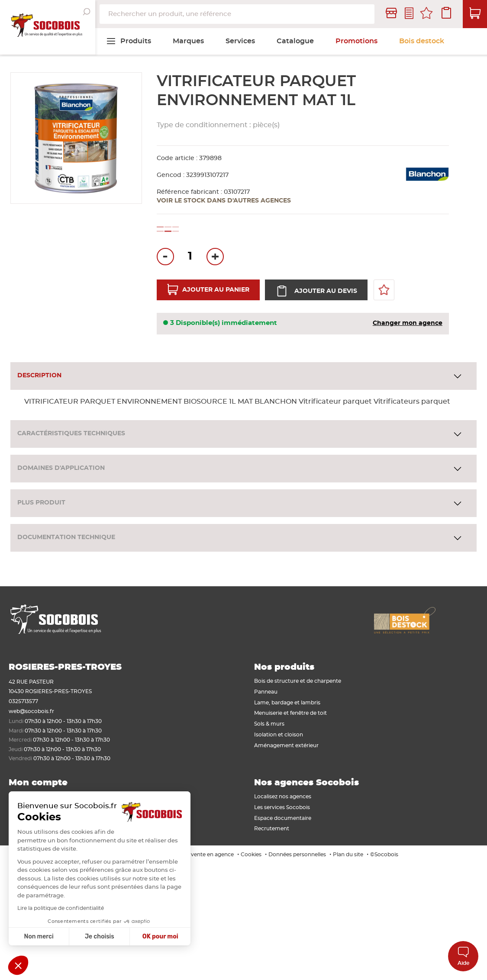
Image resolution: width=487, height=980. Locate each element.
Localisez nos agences (283, 797)
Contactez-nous (409, 14)
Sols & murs (269, 724)
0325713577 (23, 701)
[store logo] (48, 27)
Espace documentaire (283, 818)
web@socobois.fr (31, 711)
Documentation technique (66, 537)
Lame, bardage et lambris (287, 703)
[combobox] (237, 14)
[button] (18, 965)
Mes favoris (426, 14)
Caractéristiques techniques (71, 434)
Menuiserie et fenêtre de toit (290, 713)
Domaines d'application (61, 468)
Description (39, 376)
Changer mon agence (408, 323)
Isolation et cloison (279, 735)
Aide (463, 956)
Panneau (266, 692)
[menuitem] (129, 41)
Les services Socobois (282, 807)
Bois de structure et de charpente (298, 681)
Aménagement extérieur (286, 745)
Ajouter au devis (325, 291)
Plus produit (41, 503)
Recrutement (272, 829)
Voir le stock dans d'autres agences (224, 201)
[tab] (243, 376)
